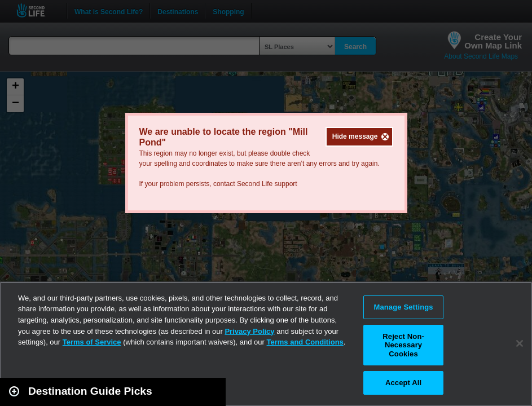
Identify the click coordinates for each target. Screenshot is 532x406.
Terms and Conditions (305, 342)
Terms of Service (92, 342)
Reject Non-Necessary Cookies (403, 345)
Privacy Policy (249, 331)
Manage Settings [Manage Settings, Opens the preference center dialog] (403, 307)
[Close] (520, 343)
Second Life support (267, 184)
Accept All (403, 383)
